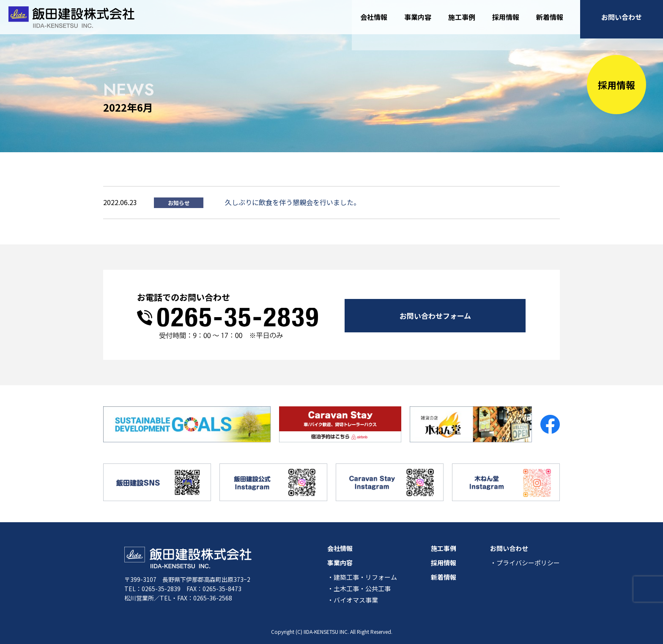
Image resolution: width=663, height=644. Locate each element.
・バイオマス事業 (353, 600)
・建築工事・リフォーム (362, 577)
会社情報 (374, 21)
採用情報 (506, 21)
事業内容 (418, 21)
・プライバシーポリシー (525, 563)
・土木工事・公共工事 (359, 588)
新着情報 (550, 21)
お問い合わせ (622, 21)
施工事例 (462, 21)
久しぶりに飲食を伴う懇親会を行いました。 (293, 202)
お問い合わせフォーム (435, 315)
